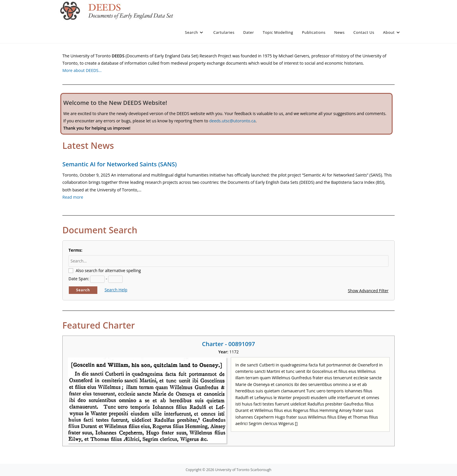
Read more (73, 197)
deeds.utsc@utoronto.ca (232, 121)
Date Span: (79, 279)
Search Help (116, 290)
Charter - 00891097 (228, 344)
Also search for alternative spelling (108, 270)
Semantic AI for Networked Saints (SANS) (119, 164)
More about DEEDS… (82, 70)
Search (83, 290)
